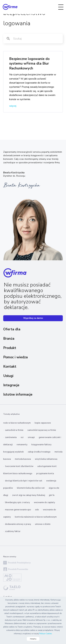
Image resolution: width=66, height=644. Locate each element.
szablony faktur (13, 531)
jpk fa (52, 495)
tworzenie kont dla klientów (19, 466)
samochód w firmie (14, 430)
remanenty (22, 445)
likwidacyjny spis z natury (17, 502)
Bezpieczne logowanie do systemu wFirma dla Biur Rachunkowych (29, 64)
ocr (22, 437)
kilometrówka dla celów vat (31, 488)
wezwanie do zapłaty (44, 502)
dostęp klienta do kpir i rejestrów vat (24, 481)
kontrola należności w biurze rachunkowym (36, 517)
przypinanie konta (45, 474)
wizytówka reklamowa (46, 459)
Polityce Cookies (46, 634)
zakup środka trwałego (39, 452)
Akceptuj (33, 639)
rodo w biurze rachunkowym (17, 423)
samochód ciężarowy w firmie (42, 430)
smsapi (31, 437)
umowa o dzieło (43, 524)
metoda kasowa (23, 459)
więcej (13, 106)
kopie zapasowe (43, 423)
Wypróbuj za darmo (33, 318)
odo (37, 510)
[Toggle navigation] (61, 7)
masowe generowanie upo (18, 510)
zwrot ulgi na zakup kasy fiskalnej (29, 495)
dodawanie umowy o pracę (18, 524)
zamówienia (11, 437)
